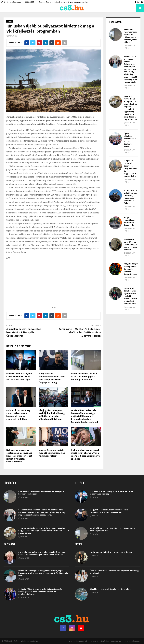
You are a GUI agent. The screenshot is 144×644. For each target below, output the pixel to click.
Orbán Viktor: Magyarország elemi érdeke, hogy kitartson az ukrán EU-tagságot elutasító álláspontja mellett (43, 573)
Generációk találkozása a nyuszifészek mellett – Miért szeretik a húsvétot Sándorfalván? (131, 296)
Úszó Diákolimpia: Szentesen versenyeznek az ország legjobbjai (114, 572)
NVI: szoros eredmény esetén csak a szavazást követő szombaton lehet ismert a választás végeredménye (19, 456)
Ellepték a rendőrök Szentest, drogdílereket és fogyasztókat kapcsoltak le (131, 168)
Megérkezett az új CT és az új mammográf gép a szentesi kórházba (131, 244)
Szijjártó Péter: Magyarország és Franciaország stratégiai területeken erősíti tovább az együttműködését (40, 592)
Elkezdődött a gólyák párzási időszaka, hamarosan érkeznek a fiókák (131, 197)
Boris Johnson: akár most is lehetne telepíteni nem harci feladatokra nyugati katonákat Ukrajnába (42, 553)
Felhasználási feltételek (99, 641)
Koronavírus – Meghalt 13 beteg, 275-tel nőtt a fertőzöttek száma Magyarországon (80, 332)
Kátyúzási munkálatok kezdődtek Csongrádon (130, 221)
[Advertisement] (53, 287)
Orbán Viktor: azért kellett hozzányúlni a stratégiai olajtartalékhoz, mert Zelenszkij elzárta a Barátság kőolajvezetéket (85, 416)
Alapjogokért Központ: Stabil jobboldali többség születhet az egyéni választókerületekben (52, 415)
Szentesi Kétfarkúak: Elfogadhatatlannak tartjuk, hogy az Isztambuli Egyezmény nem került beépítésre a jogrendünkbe (131, 108)
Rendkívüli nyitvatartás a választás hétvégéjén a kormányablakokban (84, 377)
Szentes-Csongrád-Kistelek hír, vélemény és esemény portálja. (63, 2)
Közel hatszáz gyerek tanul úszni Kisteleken (110, 589)
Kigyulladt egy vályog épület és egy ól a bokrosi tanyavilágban (131, 269)
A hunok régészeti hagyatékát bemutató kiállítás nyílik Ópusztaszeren (24, 332)
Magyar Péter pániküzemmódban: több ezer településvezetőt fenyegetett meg (52, 378)
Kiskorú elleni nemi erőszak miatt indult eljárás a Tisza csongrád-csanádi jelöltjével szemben (86, 454)
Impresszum (116, 641)
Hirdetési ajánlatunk (132, 641)
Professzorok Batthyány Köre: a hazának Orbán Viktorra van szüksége (19, 377)
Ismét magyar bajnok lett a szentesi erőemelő (111, 552)
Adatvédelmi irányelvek (78, 641)
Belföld (9, 21)
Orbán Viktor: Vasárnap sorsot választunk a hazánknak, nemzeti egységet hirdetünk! (18, 415)
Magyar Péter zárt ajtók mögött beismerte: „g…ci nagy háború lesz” (52, 453)
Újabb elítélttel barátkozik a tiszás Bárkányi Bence (130, 140)
